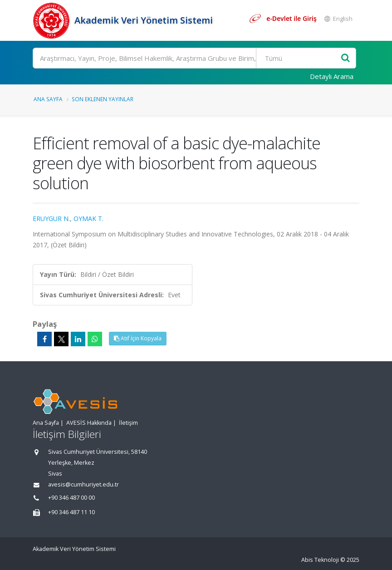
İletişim (128, 423)
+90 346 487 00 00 (71, 498)
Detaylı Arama (332, 76)
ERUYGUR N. (51, 219)
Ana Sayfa (48, 99)
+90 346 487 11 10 (71, 512)
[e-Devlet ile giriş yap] (282, 19)
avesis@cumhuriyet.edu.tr (83, 484)
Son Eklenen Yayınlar (103, 99)
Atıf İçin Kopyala (138, 338)
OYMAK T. (88, 219)
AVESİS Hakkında (89, 423)
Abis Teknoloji (320, 560)
